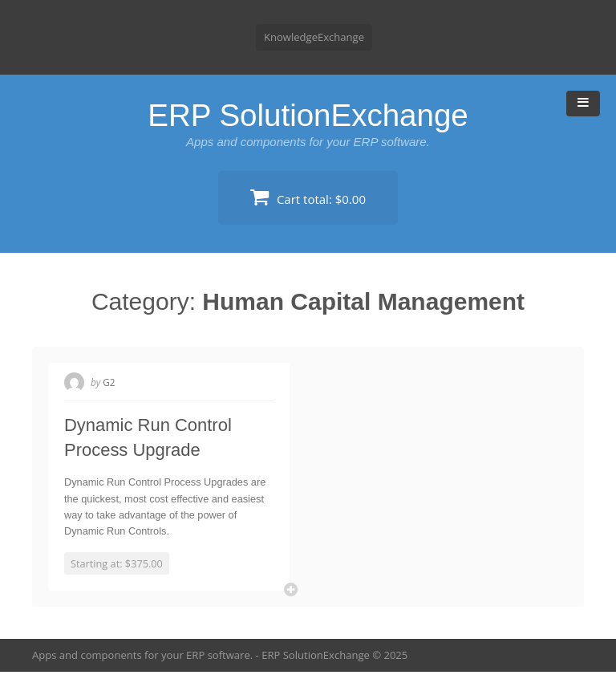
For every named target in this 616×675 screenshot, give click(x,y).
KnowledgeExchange (314, 37)
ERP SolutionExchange (308, 115)
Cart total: (308, 197)
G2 (110, 382)
